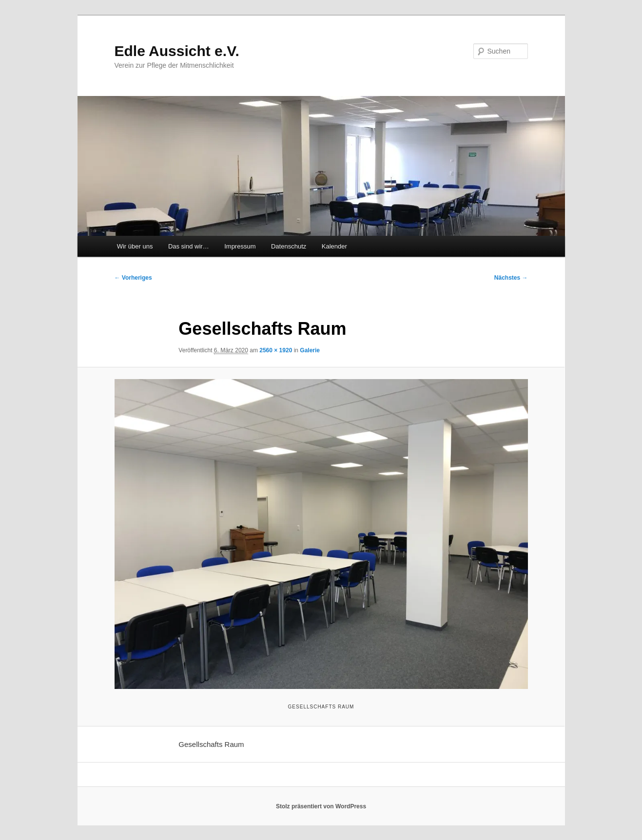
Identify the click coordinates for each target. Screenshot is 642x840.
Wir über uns (135, 246)
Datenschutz (289, 246)
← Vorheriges (133, 278)
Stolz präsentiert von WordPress (321, 806)
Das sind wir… (189, 246)
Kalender (334, 246)
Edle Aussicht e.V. (177, 51)
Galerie (310, 350)
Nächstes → (511, 278)
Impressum (240, 246)
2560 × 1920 (276, 350)
